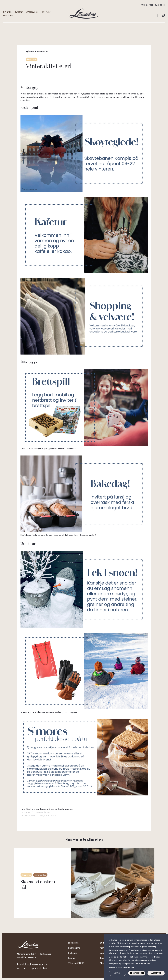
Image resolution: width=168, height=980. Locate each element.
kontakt (47, 12)
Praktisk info (74, 948)
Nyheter (7, 12)
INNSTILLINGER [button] (137, 973)
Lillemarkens (74, 943)
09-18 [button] (162, 5)
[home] (84, 14)
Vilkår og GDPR (76, 963)
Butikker (19, 12)
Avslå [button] (117, 973)
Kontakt (72, 958)
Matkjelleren (33, 12)
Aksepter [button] (156, 973)
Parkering (8, 15)
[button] (84, 5)
